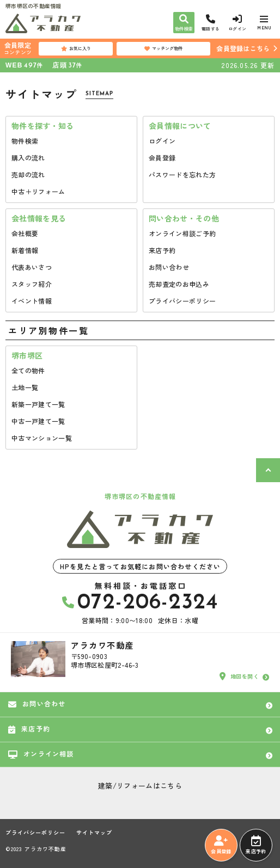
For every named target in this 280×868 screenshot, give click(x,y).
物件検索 (25, 141)
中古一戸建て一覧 (38, 421)
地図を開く (239, 676)
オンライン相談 (41, 754)
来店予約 (162, 250)
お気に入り (76, 48)
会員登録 (162, 158)
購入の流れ (28, 158)
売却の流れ (28, 174)
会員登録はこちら (243, 48)
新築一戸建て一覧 (38, 404)
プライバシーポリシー (182, 301)
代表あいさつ (32, 267)
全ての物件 (28, 370)
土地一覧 (25, 387)
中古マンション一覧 (42, 438)
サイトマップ (94, 833)
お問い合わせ (169, 267)
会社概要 (25, 233)
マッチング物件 (163, 48)
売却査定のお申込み (179, 284)
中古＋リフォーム (38, 191)
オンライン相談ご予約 (182, 233)
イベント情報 (32, 301)
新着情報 (25, 250)
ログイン (162, 141)
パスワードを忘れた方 (182, 174)
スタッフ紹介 (32, 284)
